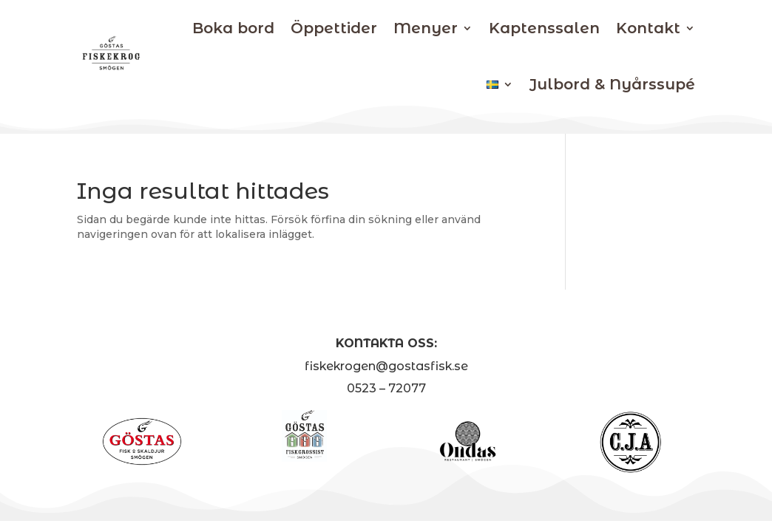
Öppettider (334, 28)
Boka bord (233, 28)
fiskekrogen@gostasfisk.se (386, 366)
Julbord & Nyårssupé (612, 84)
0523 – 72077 (386, 388)
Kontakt (648, 28)
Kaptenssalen (544, 28)
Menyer (426, 28)
